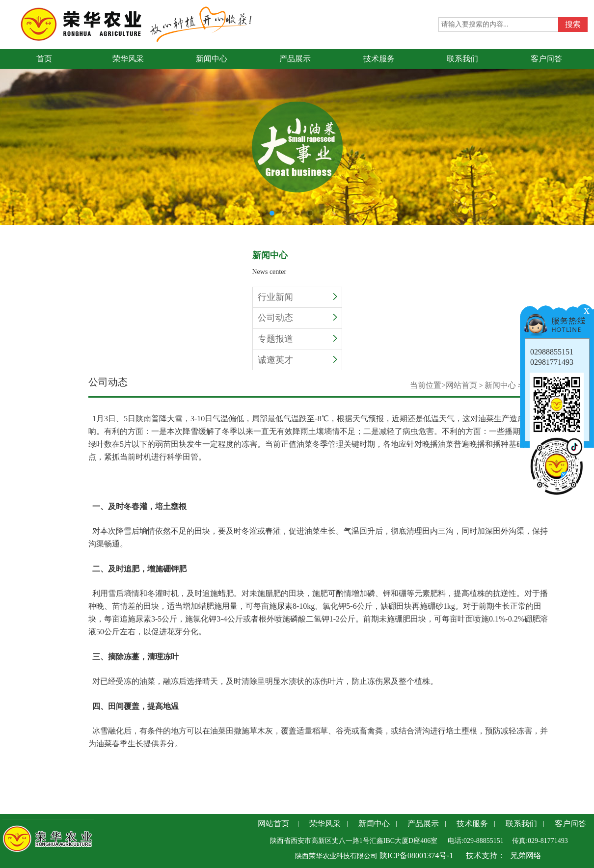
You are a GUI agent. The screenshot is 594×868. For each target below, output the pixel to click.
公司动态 (297, 318)
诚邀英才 (297, 360)
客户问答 (570, 824)
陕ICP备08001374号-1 (416, 855)
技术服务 (472, 824)
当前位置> (428, 385)
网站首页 (461, 385)
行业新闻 (297, 297)
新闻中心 (500, 385)
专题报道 (297, 339)
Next (587, 129)
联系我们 (521, 824)
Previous (7, 129)
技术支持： (486, 855)
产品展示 (423, 824)
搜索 (573, 24)
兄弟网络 (526, 855)
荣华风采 (325, 824)
